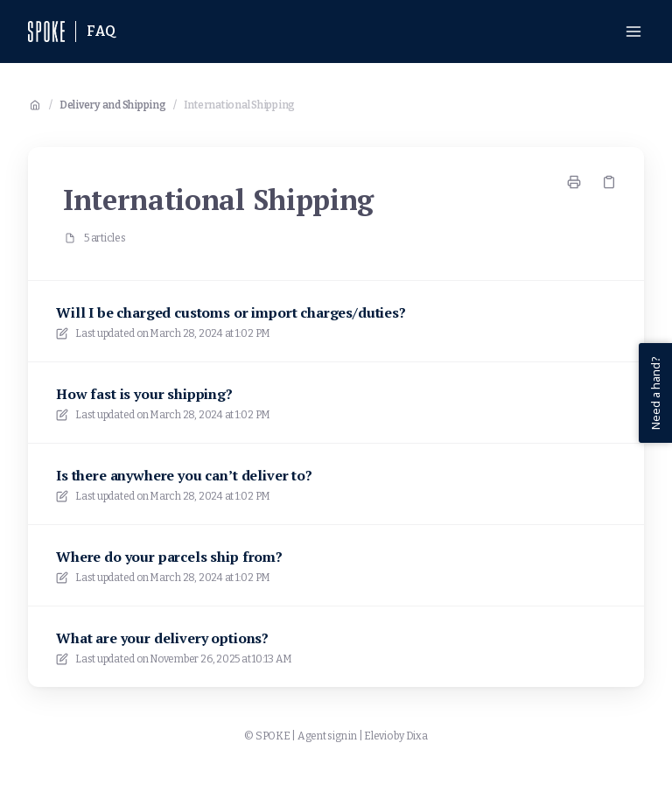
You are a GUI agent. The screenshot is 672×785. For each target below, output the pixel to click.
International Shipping (240, 105)
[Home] (46, 32)
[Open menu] (633, 32)
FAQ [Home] (101, 31)
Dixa (417, 736)
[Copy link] (609, 182)
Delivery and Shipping (113, 105)
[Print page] (574, 182)
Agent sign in (327, 736)
